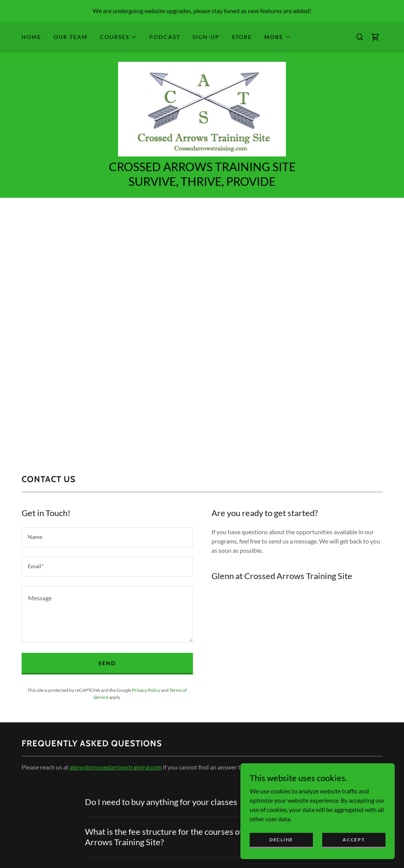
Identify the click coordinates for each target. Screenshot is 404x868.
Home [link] (31, 37)
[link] (375, 37)
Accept (354, 840)
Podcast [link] (165, 37)
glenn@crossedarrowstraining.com (116, 767)
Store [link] (242, 37)
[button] (118, 37)
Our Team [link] (71, 37)
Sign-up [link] (206, 37)
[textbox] (107, 537)
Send (107, 663)
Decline (281, 840)
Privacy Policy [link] (146, 690)
